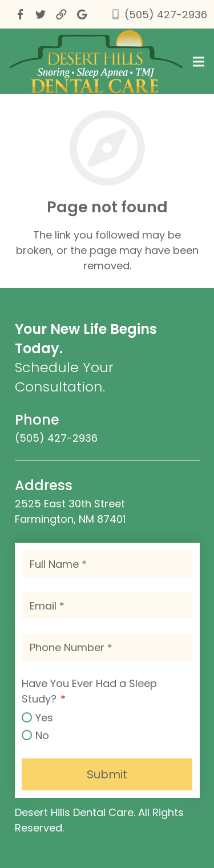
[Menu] (198, 62)
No (42, 735)
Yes (44, 718)
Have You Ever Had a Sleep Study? (89, 691)
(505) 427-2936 (166, 15)
